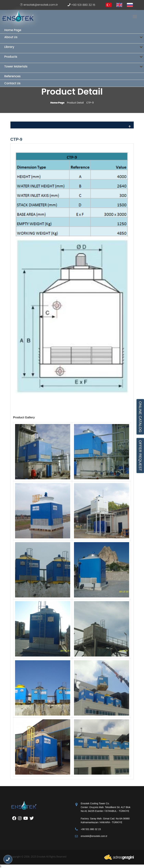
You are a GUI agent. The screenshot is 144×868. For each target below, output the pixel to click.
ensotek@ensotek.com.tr (39, 5)
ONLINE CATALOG (140, 417)
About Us (74, 39)
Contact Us (12, 83)
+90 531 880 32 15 (81, 5)
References (12, 76)
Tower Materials (74, 68)
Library (74, 48)
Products (74, 58)
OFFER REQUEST (140, 456)
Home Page (13, 30)
